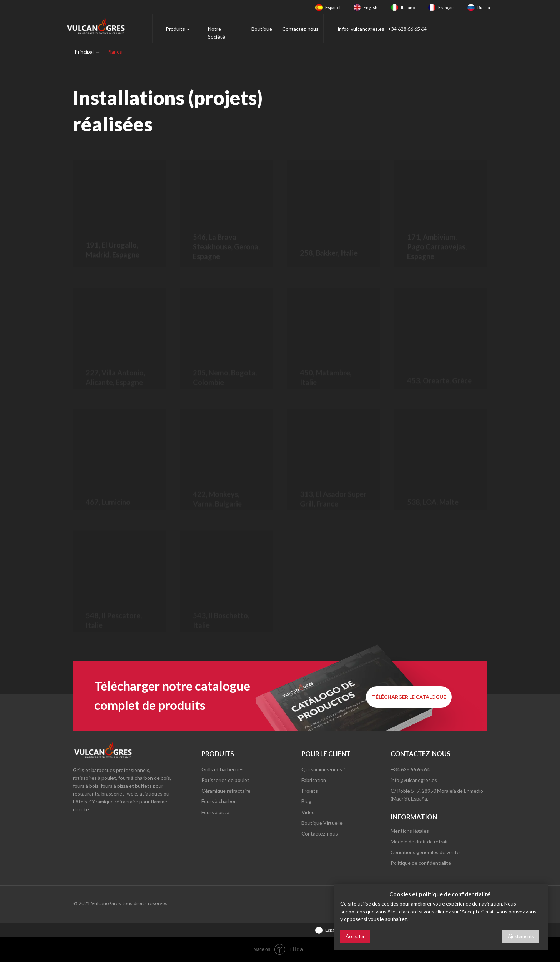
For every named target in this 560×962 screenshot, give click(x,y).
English (371, 7)
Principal (84, 52)
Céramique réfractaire (226, 791)
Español (333, 7)
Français (446, 7)
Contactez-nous (300, 29)
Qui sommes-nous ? (323, 769)
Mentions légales (410, 831)
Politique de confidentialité (421, 863)
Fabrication (314, 780)
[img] (319, 8)
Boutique (262, 29)
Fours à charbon (219, 801)
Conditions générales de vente (425, 852)
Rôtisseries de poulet (225, 780)
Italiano (408, 7)
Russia (484, 7)
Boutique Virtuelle (322, 823)
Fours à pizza (215, 812)
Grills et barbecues (222, 769)
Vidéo (308, 812)
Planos (115, 52)
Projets (310, 791)
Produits (175, 29)
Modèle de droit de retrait (419, 841)
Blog (306, 801)
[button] (409, 697)
